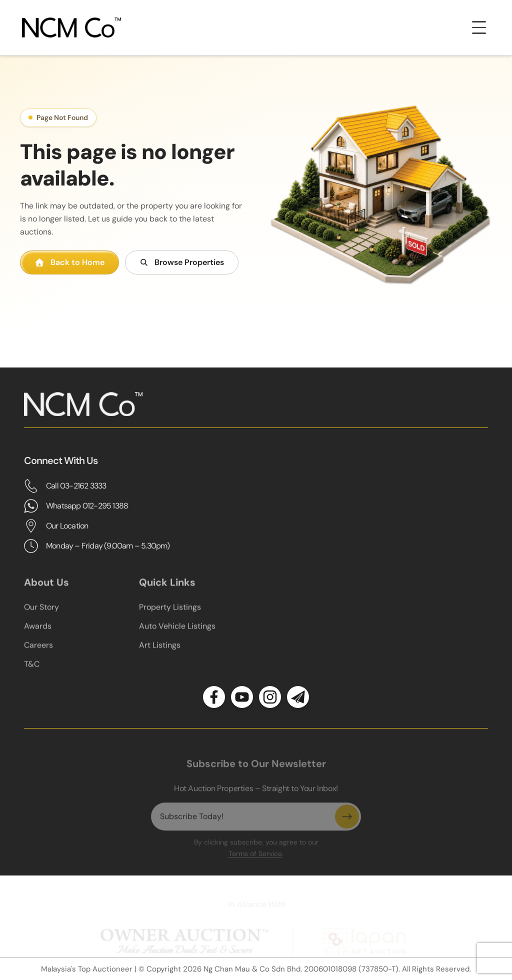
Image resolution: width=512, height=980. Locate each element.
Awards (38, 634)
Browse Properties (182, 262)
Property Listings (170, 615)
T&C (32, 672)
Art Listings (160, 653)
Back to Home (69, 262)
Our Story (41, 615)
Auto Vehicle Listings (177, 634)
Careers (38, 653)
